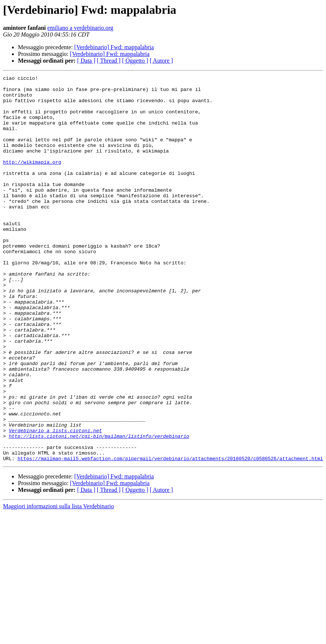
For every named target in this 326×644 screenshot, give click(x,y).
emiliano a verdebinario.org (80, 28)
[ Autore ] (161, 61)
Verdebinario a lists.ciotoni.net (56, 502)
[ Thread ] (109, 61)
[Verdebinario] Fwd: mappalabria (114, 47)
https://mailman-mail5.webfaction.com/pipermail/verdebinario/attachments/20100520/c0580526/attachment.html (170, 535)
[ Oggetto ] (135, 61)
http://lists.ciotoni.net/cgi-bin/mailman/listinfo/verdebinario (99, 509)
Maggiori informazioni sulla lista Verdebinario (58, 583)
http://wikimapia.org (32, 180)
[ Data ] (86, 61)
